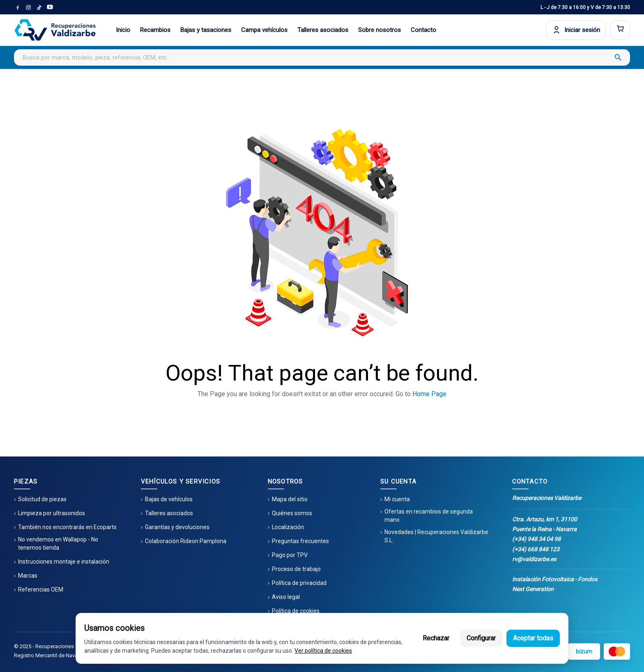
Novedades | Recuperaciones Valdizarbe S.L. (436, 536)
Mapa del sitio (290, 499)
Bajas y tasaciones (206, 30)
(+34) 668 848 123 (536, 549)
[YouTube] (50, 7)
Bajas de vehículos (169, 499)
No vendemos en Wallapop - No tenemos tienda (58, 544)
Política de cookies (296, 611)
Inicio (123, 30)
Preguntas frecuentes (300, 541)
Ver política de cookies (323, 651)
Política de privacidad (299, 583)
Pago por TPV (290, 555)
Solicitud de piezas (42, 499)
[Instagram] (28, 7)
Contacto (423, 30)
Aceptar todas (533, 638)
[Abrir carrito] (620, 30)
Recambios (155, 30)
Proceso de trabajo (296, 569)
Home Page (429, 394)
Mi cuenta (397, 499)
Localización (288, 527)
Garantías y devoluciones (177, 527)
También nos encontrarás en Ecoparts (67, 527)
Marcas (28, 576)
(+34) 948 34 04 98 (536, 539)
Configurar (481, 638)
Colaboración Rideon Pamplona (186, 541)
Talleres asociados (323, 30)
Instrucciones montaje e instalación (64, 562)
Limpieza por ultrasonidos (52, 513)
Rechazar (436, 638)
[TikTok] (39, 7)
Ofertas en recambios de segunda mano (429, 516)
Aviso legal (286, 597)
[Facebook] (18, 7)
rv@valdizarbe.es (534, 559)
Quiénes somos (292, 513)
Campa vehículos (264, 30)
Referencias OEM (41, 589)
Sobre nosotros (379, 30)
